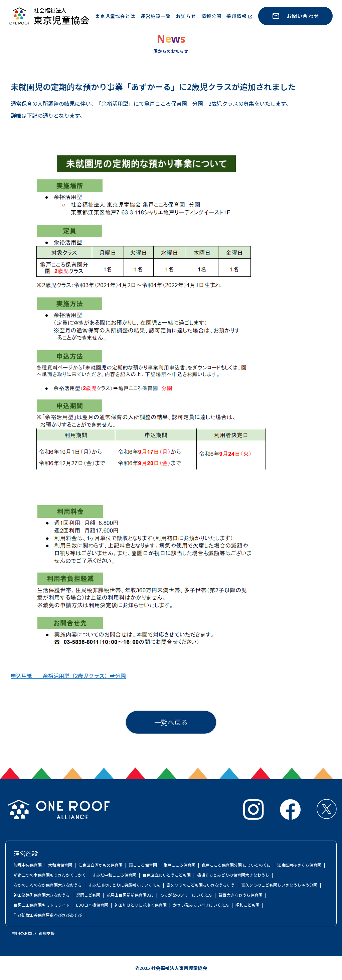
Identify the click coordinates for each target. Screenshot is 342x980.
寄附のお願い (24, 933)
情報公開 (211, 16)
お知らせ (186, 16)
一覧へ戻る (171, 722)
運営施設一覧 (156, 16)
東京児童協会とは (115, 16)
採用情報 (236, 16)
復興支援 (47, 933)
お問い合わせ (295, 16)
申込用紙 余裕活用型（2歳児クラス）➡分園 (68, 676)
